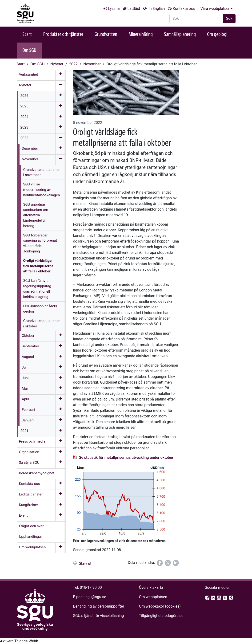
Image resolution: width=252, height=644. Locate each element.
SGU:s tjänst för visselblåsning (99, 616)
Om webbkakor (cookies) (160, 606)
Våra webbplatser (215, 9)
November (92, 64)
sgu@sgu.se (96, 597)
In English (156, 9)
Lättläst (134, 9)
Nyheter (57, 64)
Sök (229, 18)
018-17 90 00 (91, 587)
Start (27, 35)
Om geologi (217, 35)
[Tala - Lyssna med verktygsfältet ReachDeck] (19, 641)
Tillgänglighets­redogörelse (161, 616)
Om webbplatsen (153, 597)
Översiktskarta (151, 587)
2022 (73, 64)
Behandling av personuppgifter (99, 606)
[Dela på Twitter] (168, 563)
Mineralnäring (141, 35)
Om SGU (29, 51)
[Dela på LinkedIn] (176, 563)
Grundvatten (106, 35)
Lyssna (114, 9)
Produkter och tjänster (63, 35)
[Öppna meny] (61, 75)
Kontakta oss (184, 9)
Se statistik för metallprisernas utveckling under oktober (126, 457)
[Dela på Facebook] (160, 563)
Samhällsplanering (180, 35)
